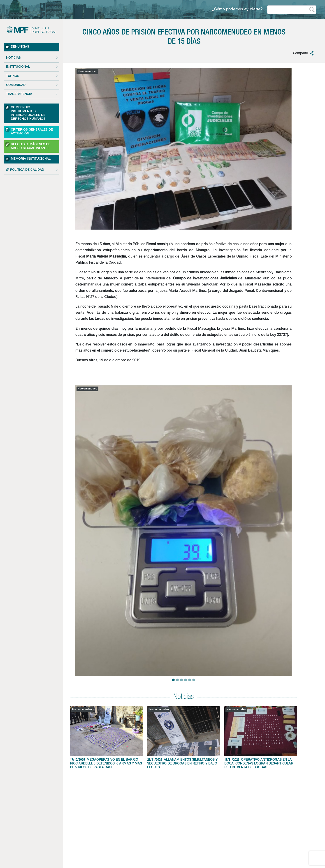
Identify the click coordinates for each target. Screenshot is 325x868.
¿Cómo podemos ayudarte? (237, 10)
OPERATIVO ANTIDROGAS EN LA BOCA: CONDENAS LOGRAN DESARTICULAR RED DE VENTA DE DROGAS (261, 738)
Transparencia (19, 94)
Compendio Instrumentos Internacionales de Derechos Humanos (25, 113)
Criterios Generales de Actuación (29, 131)
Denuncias (17, 47)
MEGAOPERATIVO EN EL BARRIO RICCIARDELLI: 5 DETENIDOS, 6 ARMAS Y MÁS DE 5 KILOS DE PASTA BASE (106, 738)
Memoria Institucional (28, 159)
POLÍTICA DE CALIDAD (25, 170)
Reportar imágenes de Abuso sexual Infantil (28, 146)
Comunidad (16, 85)
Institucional (18, 67)
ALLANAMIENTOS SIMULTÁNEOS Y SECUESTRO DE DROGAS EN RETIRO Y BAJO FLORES (183, 738)
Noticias (13, 58)
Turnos (13, 76)
